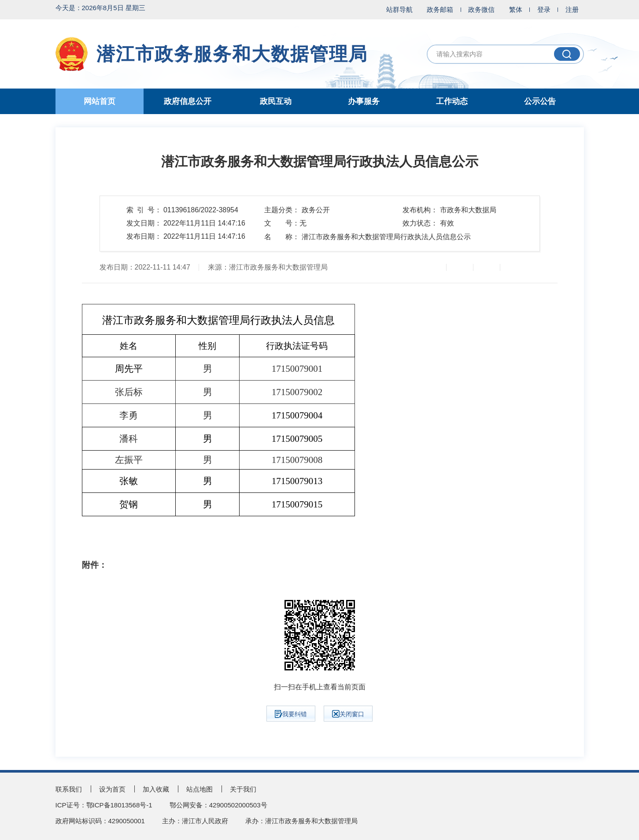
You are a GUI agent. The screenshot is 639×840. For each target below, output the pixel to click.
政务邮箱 (440, 9)
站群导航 (399, 9)
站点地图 (199, 789)
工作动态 (452, 101)
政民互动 (276, 101)
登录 (544, 9)
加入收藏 (156, 789)
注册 (572, 9)
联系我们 (69, 789)
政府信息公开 (188, 101)
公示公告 (540, 101)
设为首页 (112, 789)
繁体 (516, 9)
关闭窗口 (348, 714)
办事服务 (364, 101)
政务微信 (481, 9)
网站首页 (100, 101)
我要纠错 (291, 714)
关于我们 (243, 789)
